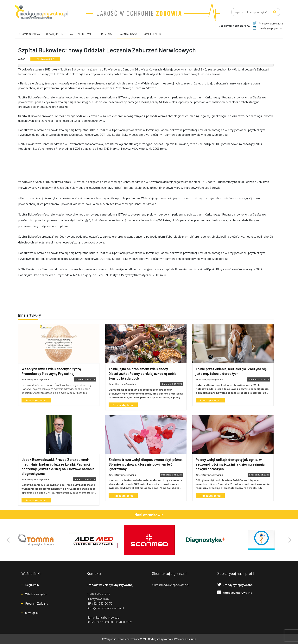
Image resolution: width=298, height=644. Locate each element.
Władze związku (36, 594)
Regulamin (32, 585)
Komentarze (106, 34)
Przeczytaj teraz (37, 400)
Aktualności (129, 34)
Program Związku (37, 603)
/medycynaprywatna (268, 23)
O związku (53, 34)
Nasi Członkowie (81, 34)
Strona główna (29, 34)
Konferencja (153, 34)
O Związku (32, 613)
